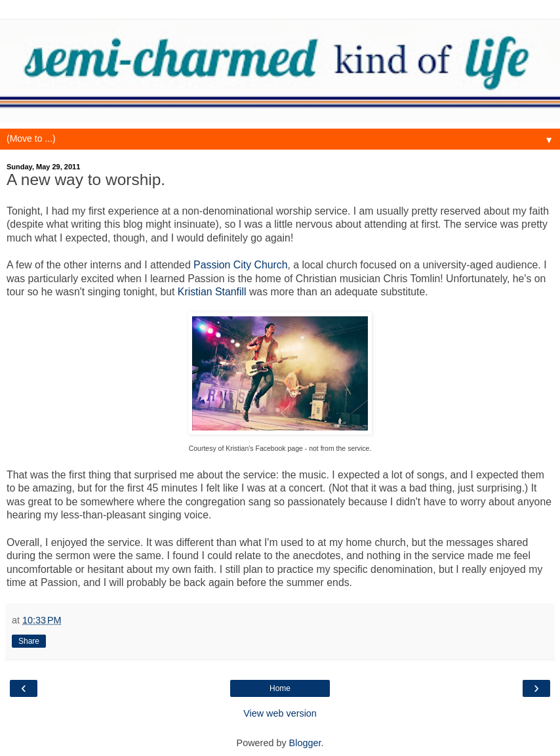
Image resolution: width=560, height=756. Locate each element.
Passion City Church (240, 265)
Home (280, 688)
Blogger (305, 743)
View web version (280, 713)
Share (29, 641)
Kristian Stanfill (212, 292)
